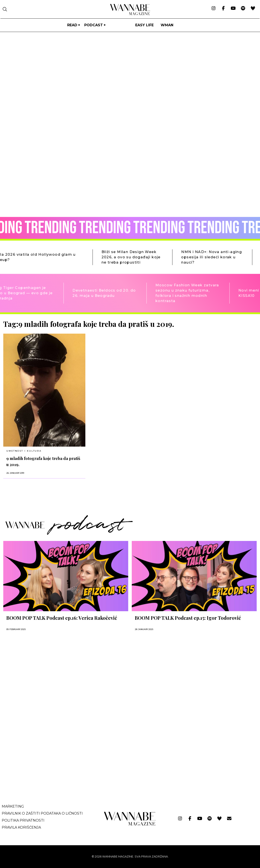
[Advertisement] (36, 756)
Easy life (144, 25)
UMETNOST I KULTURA (24, 451)
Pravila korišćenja (21, 827)
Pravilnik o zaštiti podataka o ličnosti (42, 813)
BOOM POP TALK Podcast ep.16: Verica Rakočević (62, 618)
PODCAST (94, 25)
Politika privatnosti (23, 820)
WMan (167, 25)
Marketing (13, 806)
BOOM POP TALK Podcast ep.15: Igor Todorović (188, 618)
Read (72, 25)
